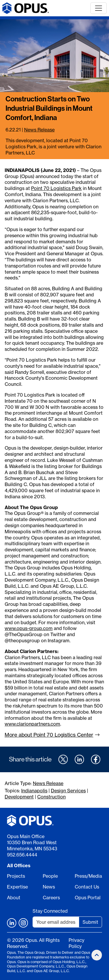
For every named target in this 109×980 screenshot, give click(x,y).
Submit (90, 922)
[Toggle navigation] (99, 8)
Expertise (17, 887)
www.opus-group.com (29, 628)
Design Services (68, 791)
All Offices (19, 865)
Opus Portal (88, 898)
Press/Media (88, 876)
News (49, 887)
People (50, 876)
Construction (51, 797)
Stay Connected (50, 911)
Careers (51, 898)
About (14, 898)
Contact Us (87, 887)
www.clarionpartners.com (32, 724)
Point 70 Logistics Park (56, 188)
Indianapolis (34, 791)
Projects (16, 876)
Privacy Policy (76, 943)
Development (19, 797)
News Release (39, 130)
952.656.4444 (22, 855)
